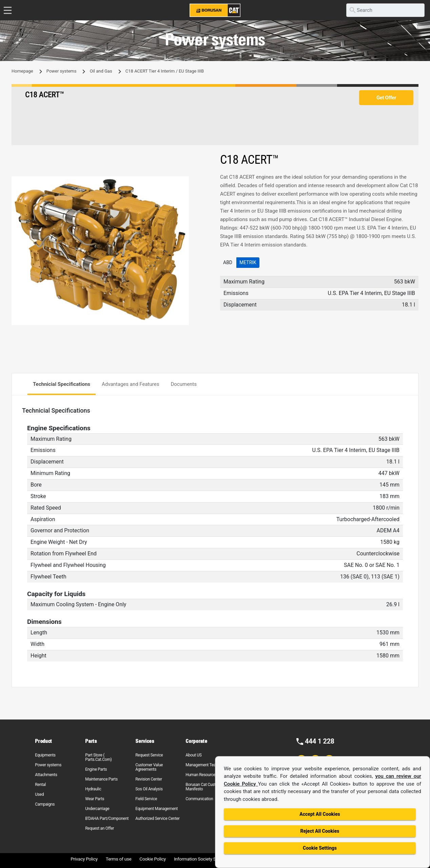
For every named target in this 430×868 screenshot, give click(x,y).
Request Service (149, 755)
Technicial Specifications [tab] (62, 384)
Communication (199, 799)
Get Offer (386, 98)
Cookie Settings (320, 848)
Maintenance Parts (101, 779)
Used (39, 794)
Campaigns (45, 804)
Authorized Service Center (157, 818)
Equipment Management (157, 809)
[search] (385, 10)
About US (193, 755)
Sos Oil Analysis (149, 789)
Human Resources (201, 775)
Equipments (45, 755)
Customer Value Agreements (149, 767)
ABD (228, 262)
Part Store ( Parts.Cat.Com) (98, 757)
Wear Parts (95, 799)
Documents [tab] (184, 384)
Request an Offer (100, 828)
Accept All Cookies (320, 814)
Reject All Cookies (320, 831)
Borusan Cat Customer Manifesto (205, 787)
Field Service (146, 799)
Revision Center (149, 779)
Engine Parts (96, 769)
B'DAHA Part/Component (107, 818)
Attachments (46, 775)
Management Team (202, 765)
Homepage (22, 71)
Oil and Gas (101, 71)
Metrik (248, 262)
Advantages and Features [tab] (130, 384)
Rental (40, 785)
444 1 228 (320, 741)
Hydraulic (93, 789)
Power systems (62, 71)
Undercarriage (97, 809)
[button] (204, 182)
